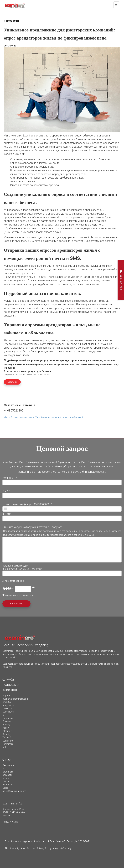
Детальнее (12, 382)
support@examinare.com (15, 699)
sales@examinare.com (14, 791)
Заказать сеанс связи (7, 778)
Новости (11, 21)
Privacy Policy (44, 848)
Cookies (7, 721)
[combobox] (6, 509)
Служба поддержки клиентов (8, 705)
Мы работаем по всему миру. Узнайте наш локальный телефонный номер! (43, 417)
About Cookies (28, 848)
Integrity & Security (62, 848)
